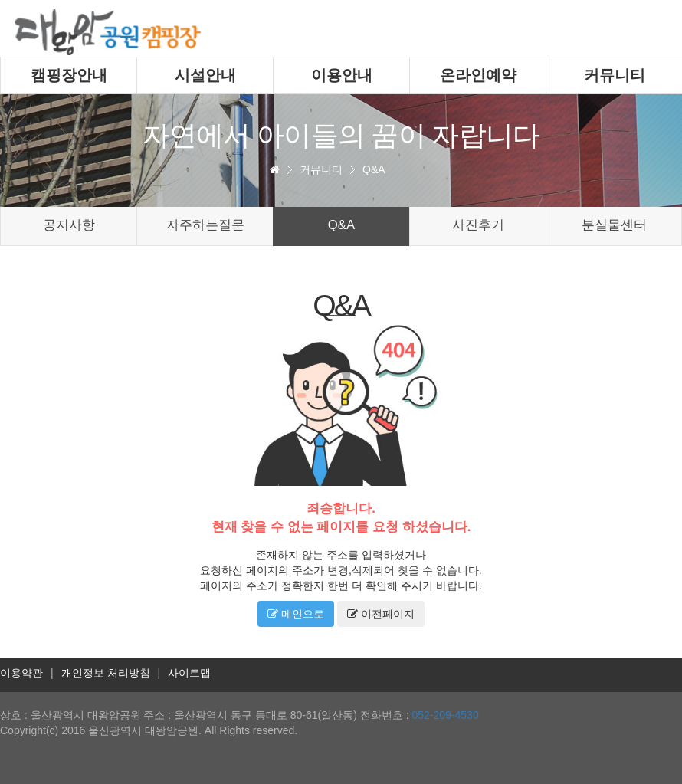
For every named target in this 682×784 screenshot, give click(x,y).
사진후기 (478, 225)
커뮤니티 (321, 169)
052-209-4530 (445, 715)
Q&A (374, 169)
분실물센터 (614, 225)
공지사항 (69, 225)
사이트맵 (189, 673)
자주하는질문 (205, 225)
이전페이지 (381, 614)
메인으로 (296, 614)
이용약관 (21, 673)
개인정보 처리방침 (106, 673)
